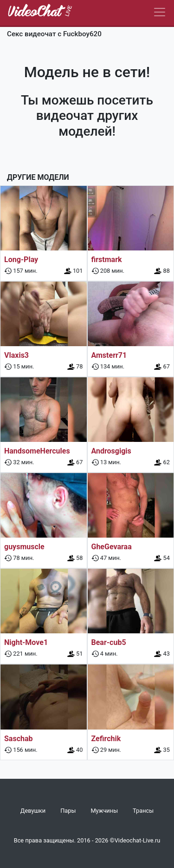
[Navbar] (160, 12)
